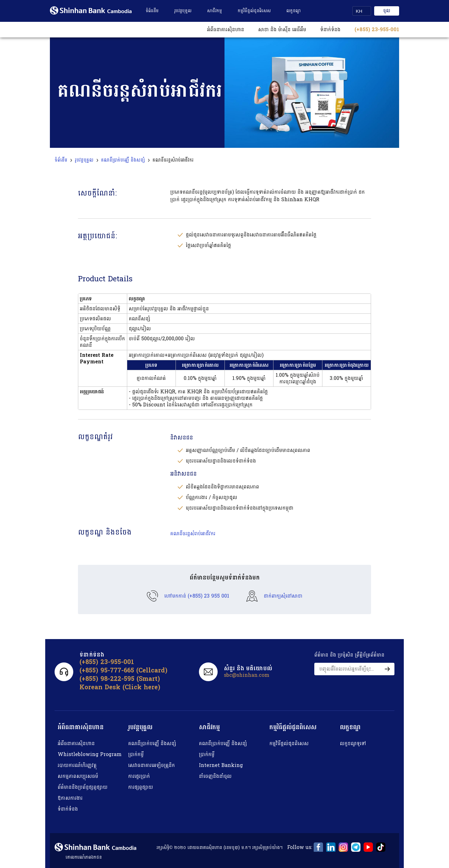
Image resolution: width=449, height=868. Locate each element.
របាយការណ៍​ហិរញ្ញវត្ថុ (77, 765)
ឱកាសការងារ (70, 798)
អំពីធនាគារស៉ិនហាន (76, 743)
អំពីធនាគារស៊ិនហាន (226, 29)
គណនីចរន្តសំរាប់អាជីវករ (193, 533)
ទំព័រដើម (152, 11)
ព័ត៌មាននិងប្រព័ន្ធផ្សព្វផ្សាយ (83, 787)
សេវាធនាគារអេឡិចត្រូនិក (152, 765)
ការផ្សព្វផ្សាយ (141, 787)
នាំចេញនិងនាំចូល (215, 776)
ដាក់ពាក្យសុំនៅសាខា (283, 596)
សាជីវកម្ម (215, 11)
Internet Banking (221, 765)
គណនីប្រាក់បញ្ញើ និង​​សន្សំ (152, 743)
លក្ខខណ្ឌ (293, 11)
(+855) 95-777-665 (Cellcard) (123, 671)
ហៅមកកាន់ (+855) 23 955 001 (197, 596)
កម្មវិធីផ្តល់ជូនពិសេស (254, 11)
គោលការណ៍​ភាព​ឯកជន (84, 857)
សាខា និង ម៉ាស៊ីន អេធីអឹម (282, 29)
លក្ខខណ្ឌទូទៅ (353, 743)
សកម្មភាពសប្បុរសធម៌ (78, 776)
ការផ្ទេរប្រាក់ (139, 776)
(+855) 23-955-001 (377, 29)
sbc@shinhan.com (247, 675)
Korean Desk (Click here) (120, 687)
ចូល (387, 11)
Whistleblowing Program (90, 754)
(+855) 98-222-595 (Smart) (120, 679)
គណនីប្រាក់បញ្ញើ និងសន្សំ (123, 160)
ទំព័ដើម (61, 160)
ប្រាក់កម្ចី (136, 754)
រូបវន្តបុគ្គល (183, 11)
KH (359, 11)
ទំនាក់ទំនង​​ (330, 29)
